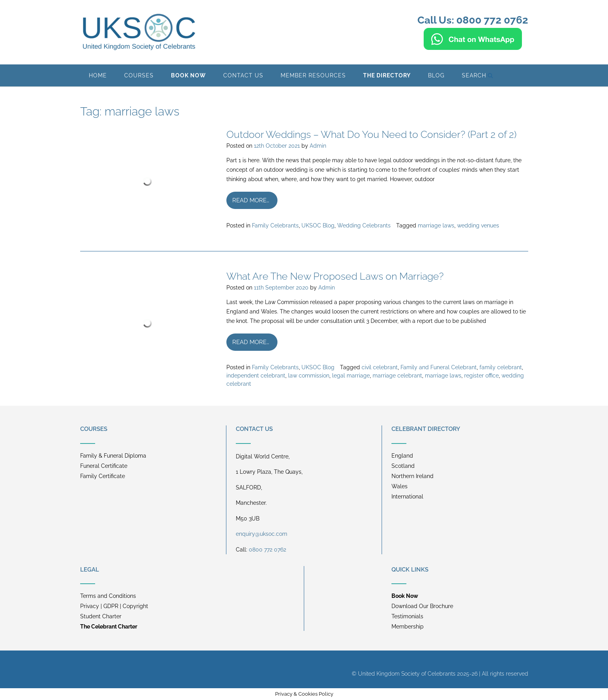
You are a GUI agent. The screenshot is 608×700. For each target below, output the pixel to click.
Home (98, 75)
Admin (318, 146)
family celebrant (501, 367)
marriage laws (436, 225)
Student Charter (101, 616)
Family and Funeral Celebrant (439, 367)
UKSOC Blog (318, 225)
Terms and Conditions (108, 596)
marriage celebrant (397, 376)
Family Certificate (103, 476)
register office (481, 376)
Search (478, 75)
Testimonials (407, 616)
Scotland (403, 466)
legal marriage (351, 376)
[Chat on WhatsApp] (473, 46)
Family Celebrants (275, 225)
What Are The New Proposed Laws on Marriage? (335, 276)
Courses (139, 75)
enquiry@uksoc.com (262, 534)
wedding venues (478, 225)
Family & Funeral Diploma (113, 456)
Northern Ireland (412, 476)
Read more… (251, 200)
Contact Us (243, 75)
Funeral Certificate (104, 466)
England (402, 456)
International (407, 497)
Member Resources (313, 75)
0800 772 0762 (267, 550)
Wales (400, 486)
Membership (408, 627)
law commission (309, 376)
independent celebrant (256, 376)
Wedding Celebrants (364, 225)
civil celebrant (380, 367)
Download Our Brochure (422, 606)
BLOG (436, 75)
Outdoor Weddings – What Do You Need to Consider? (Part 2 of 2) (371, 134)
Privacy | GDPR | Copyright (114, 606)
